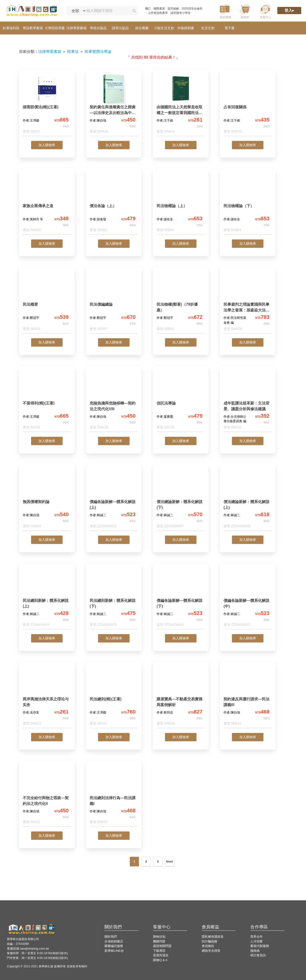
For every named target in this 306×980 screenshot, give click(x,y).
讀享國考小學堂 (180, 13)
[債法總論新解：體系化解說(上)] (248, 499)
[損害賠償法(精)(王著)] (47, 105)
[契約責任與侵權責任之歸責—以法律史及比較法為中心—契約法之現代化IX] (114, 105)
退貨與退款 (161, 955)
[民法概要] (47, 302)
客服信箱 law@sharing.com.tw (28, 949)
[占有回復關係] (248, 105)
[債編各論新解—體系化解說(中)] (248, 598)
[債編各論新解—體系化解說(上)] (114, 499)
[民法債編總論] (114, 302)
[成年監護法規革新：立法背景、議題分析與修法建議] (248, 401)
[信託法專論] (181, 401)
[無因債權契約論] (47, 499)
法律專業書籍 (50, 52)
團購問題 (159, 941)
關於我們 (111, 937)
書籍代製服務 (260, 946)
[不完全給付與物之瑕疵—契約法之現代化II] (47, 795)
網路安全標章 (211, 951)
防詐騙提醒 (210, 941)
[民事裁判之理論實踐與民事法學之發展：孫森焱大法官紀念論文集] (248, 302)
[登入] (289, 11)
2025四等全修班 (192, 9)
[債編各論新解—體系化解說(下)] (181, 598)
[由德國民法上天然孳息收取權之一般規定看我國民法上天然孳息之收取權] (181, 105)
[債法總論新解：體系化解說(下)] (181, 499)
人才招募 (257, 941)
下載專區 (159, 951)
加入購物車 (47, 145)
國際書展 (159, 9)
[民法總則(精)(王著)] (114, 697)
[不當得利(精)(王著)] (47, 401)
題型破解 (173, 9)
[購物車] (245, 11)
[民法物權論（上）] (181, 203)
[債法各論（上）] (114, 203)
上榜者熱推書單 (158, 13)
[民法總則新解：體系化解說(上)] (47, 598)
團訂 (148, 9)
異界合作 (257, 937)
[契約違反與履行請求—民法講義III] (248, 697)
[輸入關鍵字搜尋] (107, 11)
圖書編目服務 (114, 946)
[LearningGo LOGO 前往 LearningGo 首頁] (32, 11)
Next (169, 861)
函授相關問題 (162, 946)
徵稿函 (255, 951)
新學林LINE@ (114, 951)
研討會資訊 (258, 955)
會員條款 (208, 946)
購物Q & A (160, 960)
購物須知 (159, 937)
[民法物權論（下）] (248, 203)
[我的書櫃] (225, 11)
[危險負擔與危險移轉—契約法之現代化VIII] (114, 401)
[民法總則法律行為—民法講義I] (114, 795)
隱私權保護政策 (213, 937)
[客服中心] (265, 11)
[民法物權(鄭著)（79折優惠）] (181, 302)
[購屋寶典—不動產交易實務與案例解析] (181, 697)
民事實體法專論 (98, 52)
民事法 (73, 52)
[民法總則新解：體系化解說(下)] (114, 598)
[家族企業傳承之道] (47, 203)
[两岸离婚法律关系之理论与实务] (47, 697)
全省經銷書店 (114, 941)
